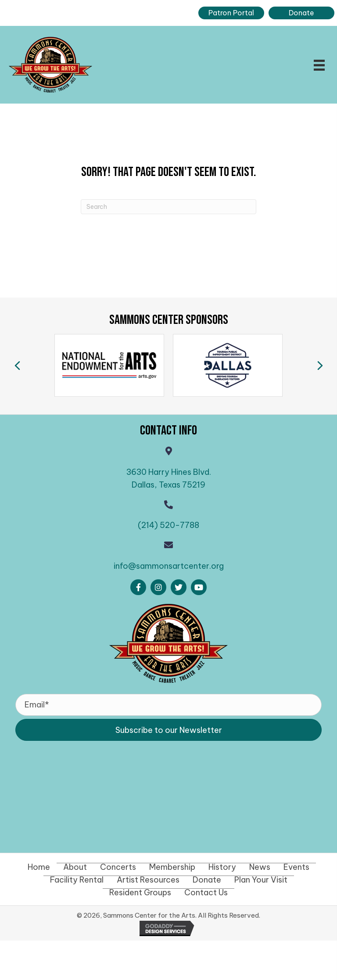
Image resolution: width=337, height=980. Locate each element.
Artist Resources (148, 880)
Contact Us (206, 893)
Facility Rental (77, 880)
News (260, 867)
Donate (207, 880)
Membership (172, 867)
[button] (138, 587)
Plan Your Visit (261, 880)
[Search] (168, 207)
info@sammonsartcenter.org (169, 566)
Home (39, 867)
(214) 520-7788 (168, 525)
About (75, 867)
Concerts (118, 867)
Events (296, 867)
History (222, 867)
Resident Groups (140, 893)
